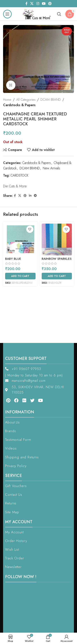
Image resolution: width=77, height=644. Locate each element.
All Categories (26, 100)
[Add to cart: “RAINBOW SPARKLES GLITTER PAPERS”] (57, 276)
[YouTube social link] (44, 4)
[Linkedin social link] (30, 196)
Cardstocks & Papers (19, 105)
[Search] (59, 14)
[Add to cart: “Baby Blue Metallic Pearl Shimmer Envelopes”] (20, 276)
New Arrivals (51, 168)
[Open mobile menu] (7, 14)
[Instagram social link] (38, 4)
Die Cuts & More (15, 186)
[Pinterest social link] (50, 4)
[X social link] (32, 4)
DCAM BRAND (51, 100)
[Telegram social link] (35, 196)
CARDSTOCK (19, 175)
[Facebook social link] (26, 4)
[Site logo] (38, 14)
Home (7, 100)
